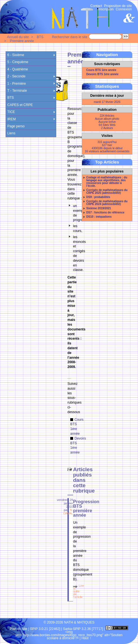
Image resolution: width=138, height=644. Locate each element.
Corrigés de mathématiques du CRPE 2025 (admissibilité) (107, 192)
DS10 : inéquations (99, 217)
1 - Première (17, 84)
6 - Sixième (16, 55)
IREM (12, 119)
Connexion (124, 9)
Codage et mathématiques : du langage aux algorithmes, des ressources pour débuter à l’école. (107, 182)
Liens (11, 133)
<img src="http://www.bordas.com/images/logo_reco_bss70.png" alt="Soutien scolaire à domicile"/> (69, 635)
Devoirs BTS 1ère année (102, 74)
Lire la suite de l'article (78, 591)
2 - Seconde (16, 76)
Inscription (106, 9)
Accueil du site (18, 37)
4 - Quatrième (18, 69)
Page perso (16, 126)
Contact (96, 6)
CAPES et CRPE (20, 105)
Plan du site (19, 629)
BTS (40, 37)
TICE (11, 112)
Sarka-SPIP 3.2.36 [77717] (83, 629)
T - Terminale (17, 91)
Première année (22, 41)
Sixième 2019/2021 (99, 208)
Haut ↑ (86, 638)
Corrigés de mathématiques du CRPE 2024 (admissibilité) (107, 203)
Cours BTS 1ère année (101, 70)
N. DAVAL (68, 512)
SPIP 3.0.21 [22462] (45, 629)
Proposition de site (118, 6)
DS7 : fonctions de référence (105, 213)
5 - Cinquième (18, 62)
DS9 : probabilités (98, 197)
